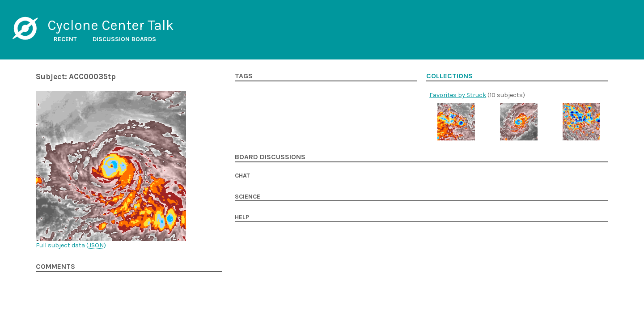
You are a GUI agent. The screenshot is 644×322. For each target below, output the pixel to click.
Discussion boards (124, 39)
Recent (65, 39)
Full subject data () (71, 245)
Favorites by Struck (458, 95)
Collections (449, 76)
